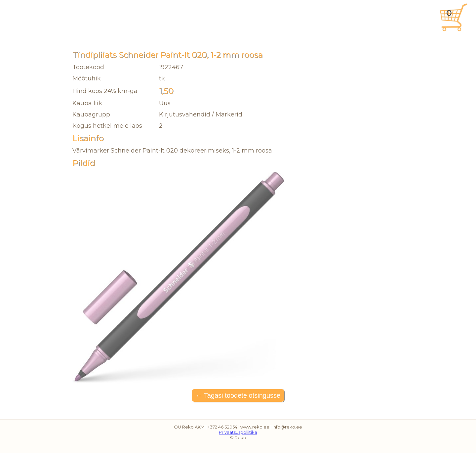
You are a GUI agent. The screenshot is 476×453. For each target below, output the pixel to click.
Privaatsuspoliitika (238, 432)
